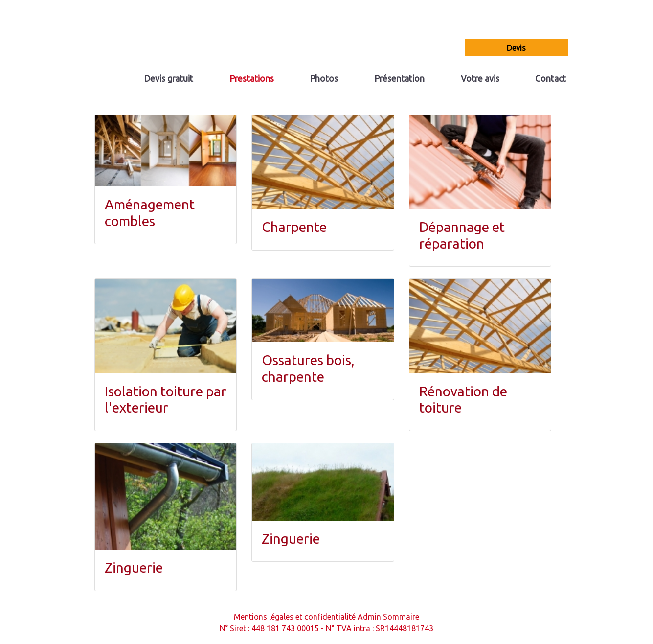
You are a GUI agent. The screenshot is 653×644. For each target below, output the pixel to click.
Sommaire (401, 617)
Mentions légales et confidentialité (295, 617)
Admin (369, 617)
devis (516, 48)
